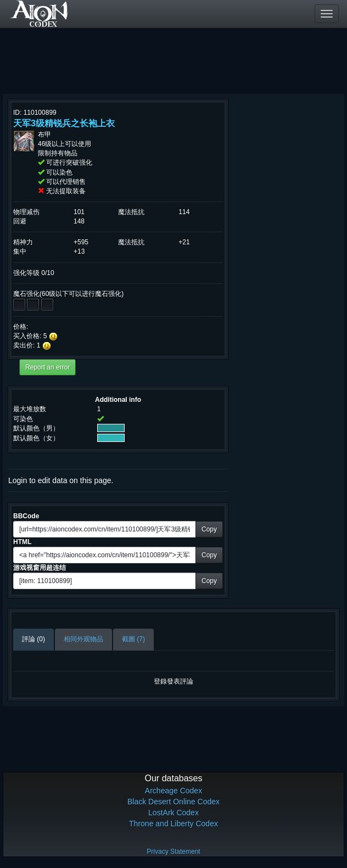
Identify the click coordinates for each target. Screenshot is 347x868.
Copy (209, 529)
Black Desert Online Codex (173, 802)
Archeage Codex (173, 791)
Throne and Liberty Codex (173, 824)
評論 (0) (33, 639)
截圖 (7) (133, 639)
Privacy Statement (173, 852)
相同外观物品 (83, 639)
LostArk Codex (173, 813)
